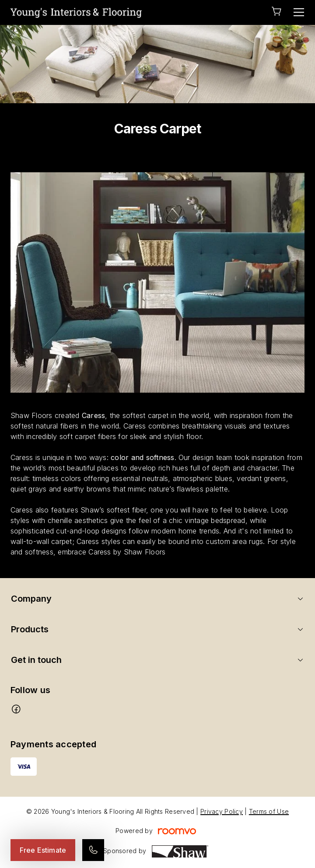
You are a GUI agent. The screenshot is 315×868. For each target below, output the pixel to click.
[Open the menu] (299, 12)
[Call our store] (93, 850)
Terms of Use (269, 811)
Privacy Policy (222, 811)
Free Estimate (43, 850)
